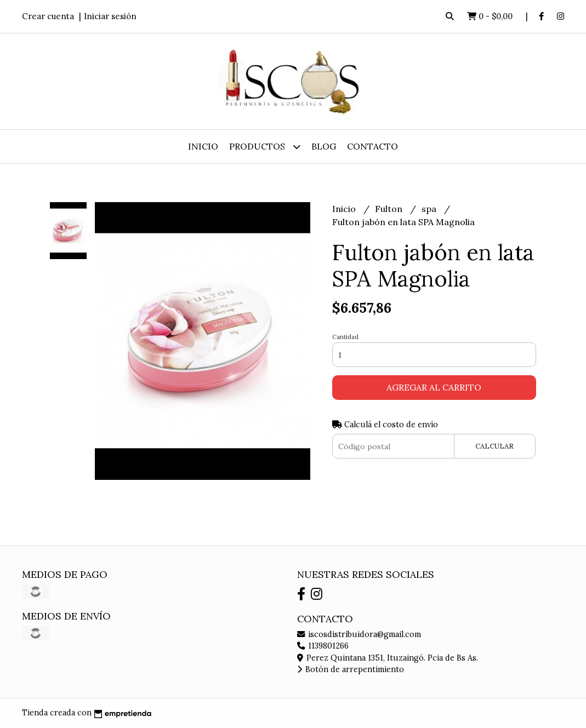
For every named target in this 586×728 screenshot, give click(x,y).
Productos (265, 147)
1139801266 (323, 646)
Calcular (494, 446)
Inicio (203, 146)
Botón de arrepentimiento (351, 669)
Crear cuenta (48, 16)
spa (430, 209)
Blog (324, 146)
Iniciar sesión (110, 16)
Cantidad (345, 337)
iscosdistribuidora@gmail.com (359, 634)
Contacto (372, 146)
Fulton (390, 209)
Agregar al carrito (434, 387)
